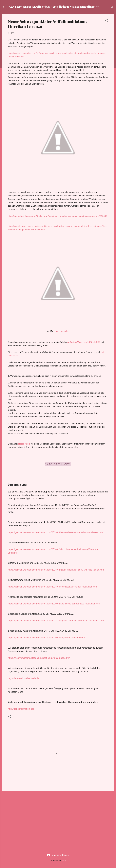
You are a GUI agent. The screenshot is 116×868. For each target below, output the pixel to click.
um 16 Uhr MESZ (84, 342)
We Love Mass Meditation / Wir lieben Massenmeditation (54, 7)
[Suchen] (112, 8)
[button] (106, 21)
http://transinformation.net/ (21, 709)
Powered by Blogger (58, 855)
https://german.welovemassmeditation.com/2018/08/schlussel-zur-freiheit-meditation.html (53, 587)
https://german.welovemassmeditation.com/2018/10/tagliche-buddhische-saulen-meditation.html (56, 621)
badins (64, 861)
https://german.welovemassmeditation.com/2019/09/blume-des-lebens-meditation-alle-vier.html (56, 532)
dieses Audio (24, 444)
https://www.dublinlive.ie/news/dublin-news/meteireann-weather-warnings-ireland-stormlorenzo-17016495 (58, 216)
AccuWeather (63, 331)
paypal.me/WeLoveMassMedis (23, 678)
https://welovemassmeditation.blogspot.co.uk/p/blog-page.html (39, 658)
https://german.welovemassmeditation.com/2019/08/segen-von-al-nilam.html (46, 638)
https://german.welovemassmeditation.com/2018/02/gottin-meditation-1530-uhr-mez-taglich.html (56, 570)
